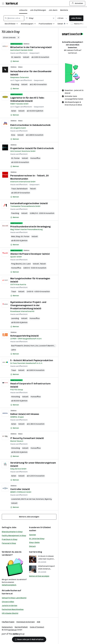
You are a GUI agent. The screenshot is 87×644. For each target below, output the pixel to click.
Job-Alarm (53, 10)
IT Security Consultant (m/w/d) (27, 438)
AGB (39, 622)
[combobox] (14, 18)
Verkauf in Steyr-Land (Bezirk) (14, 598)
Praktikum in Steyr (10, 539)
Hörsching (16, 397)
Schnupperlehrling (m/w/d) (24, 336)
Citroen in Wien (8, 602)
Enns (13, 135)
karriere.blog (36, 552)
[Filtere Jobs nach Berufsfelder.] (13, 24)
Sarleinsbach (22, 189)
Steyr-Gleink (34, 542)
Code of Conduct (37, 627)
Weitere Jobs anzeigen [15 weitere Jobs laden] (29, 517)
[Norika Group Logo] (13, 634)
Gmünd (27, 346)
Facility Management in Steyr (14, 536)
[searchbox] (14, 18)
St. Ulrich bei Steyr (37, 539)
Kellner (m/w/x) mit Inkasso (25, 414)
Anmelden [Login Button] (77, 3)
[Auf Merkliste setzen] (15, 61)
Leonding (15, 318)
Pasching (15, 84)
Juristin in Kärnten (10, 606)
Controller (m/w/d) (20, 489)
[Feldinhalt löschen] (54, 18)
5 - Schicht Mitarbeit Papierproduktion (32, 360)
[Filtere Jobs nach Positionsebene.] (48, 24)
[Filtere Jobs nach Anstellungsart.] (30, 24)
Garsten (33, 535)
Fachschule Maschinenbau (13, 609)
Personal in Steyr (9, 543)
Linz (37, 346)
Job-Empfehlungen (38, 10)
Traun (14, 189)
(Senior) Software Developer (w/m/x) (30, 254)
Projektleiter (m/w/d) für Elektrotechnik (32, 148)
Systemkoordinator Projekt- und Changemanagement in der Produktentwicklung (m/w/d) (28, 305)
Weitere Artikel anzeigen (39, 576)
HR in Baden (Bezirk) (10, 613)
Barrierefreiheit (21, 627)
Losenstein (16, 499)
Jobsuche (23, 10)
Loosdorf (43, 346)
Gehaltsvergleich (9, 585)
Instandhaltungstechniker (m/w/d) (29, 203)
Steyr (17, 32)
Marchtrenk (52, 346)
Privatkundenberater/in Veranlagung (30, 227)
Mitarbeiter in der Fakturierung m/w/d (31, 47)
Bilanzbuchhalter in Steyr (12, 532)
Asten (14, 111)
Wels (13, 236)
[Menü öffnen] (3, 3)
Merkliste (64, 10)
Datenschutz (7, 627)
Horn (32, 346)
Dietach (32, 546)
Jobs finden (76, 18)
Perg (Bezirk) (16, 264)
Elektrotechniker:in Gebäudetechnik (30, 125)
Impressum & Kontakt (26, 622)
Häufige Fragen (8, 622)
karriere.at (7, 594)
